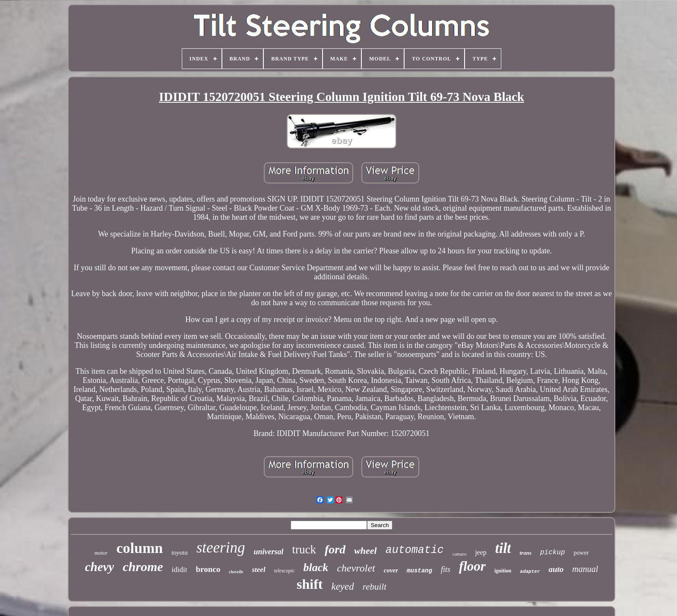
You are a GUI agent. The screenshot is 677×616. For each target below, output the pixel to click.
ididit (180, 570)
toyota (180, 553)
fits (446, 569)
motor (101, 553)
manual (585, 569)
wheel (365, 551)
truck (304, 550)
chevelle (236, 572)
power (581, 553)
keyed (342, 586)
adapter (530, 572)
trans (525, 553)
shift (310, 584)
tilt (503, 548)
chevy (100, 567)
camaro (459, 554)
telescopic (285, 571)
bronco (208, 569)
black (316, 567)
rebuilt (375, 587)
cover (391, 570)
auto (556, 569)
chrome (143, 567)
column (139, 548)
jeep (481, 552)
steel (258, 570)
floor (472, 566)
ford (335, 549)
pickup (553, 553)
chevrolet (356, 568)
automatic (415, 550)
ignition (503, 571)
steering (221, 548)
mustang (419, 571)
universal (268, 552)
